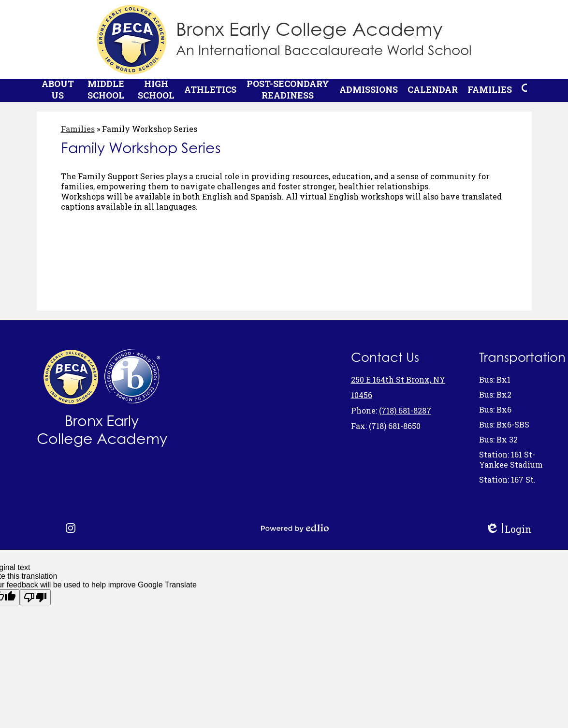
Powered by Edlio (295, 528)
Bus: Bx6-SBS (504, 424)
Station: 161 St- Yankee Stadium (511, 459)
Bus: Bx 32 (498, 439)
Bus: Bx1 (495, 379)
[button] (58, 93)
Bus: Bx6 (495, 409)
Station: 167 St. (507, 479)
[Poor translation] (35, 597)
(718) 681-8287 (405, 410)
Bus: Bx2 (495, 394)
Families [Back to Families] (78, 135)
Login (509, 529)
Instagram (71, 528)
